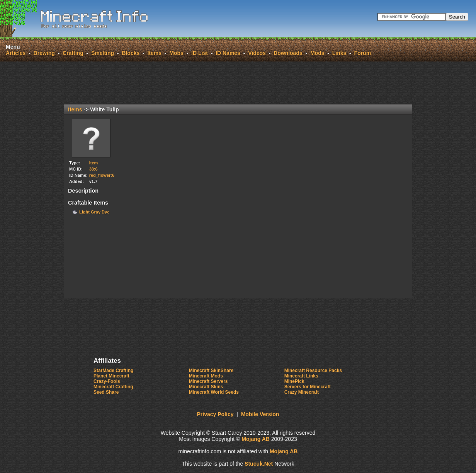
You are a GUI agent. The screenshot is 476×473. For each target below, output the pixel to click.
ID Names (228, 53)
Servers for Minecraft (308, 387)
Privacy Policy (215, 414)
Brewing (44, 53)
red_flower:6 (102, 175)
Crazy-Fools (107, 381)
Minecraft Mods (206, 376)
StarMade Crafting (113, 371)
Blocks (131, 53)
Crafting (73, 53)
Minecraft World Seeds (214, 392)
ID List (200, 53)
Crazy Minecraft (302, 392)
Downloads (288, 53)
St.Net (259, 464)
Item (94, 163)
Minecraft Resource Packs (313, 371)
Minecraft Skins (206, 387)
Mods (317, 53)
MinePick (294, 381)
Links (339, 53)
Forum (363, 53)
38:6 (93, 169)
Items (154, 53)
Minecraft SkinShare (211, 371)
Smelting (103, 53)
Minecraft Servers (208, 381)
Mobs (176, 53)
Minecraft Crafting (113, 387)
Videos (257, 53)
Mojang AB (256, 439)
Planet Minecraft (111, 376)
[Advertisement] (238, 83)
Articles (16, 53)
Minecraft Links (301, 376)
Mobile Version (260, 414)
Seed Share (106, 392)
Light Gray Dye (94, 212)
